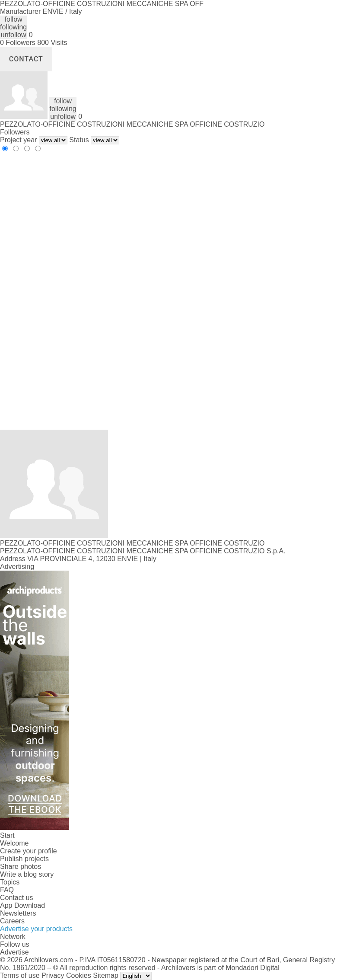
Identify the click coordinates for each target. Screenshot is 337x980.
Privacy (53, 975)
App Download (22, 905)
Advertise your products (36, 929)
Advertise (14, 952)
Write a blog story (27, 874)
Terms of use (20, 975)
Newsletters (18, 913)
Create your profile (29, 851)
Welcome (14, 843)
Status (79, 140)
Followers (15, 132)
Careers (12, 921)
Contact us (16, 898)
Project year (18, 140)
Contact (26, 59)
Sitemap (106, 975)
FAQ (7, 890)
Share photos (21, 867)
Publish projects (24, 859)
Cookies (79, 975)
